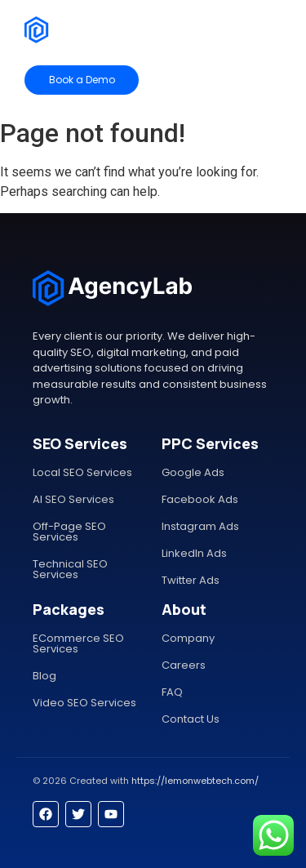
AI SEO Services (73, 499)
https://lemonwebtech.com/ (195, 781)
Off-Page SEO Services (69, 532)
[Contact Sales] (226, 80)
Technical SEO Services (70, 569)
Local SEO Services (82, 472)
